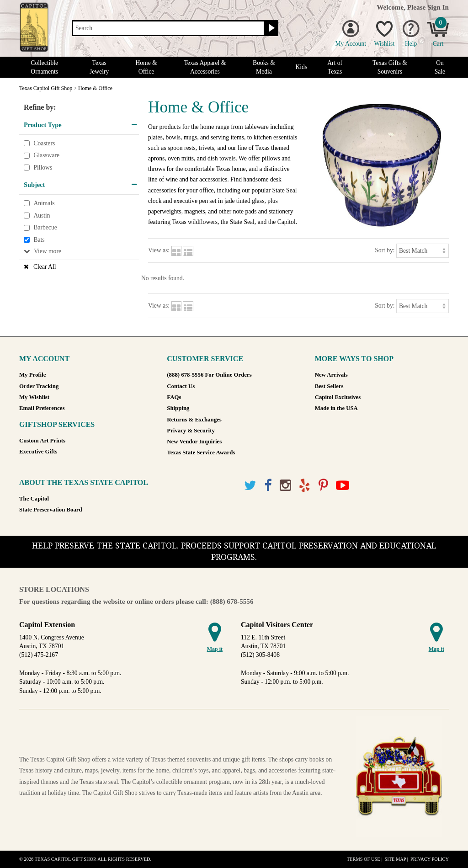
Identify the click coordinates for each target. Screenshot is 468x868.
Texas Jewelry (99, 67)
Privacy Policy (430, 859)
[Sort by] (423, 251)
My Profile (32, 375)
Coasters (44, 143)
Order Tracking (39, 386)
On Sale (440, 67)
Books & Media (264, 67)
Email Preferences (42, 408)
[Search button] (270, 28)
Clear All (45, 267)
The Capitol (34, 499)
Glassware (46, 155)
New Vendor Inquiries (194, 442)
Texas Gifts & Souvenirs (390, 67)
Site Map (395, 859)
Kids (302, 67)
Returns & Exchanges (194, 420)
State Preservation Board (51, 510)
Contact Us (181, 386)
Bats (39, 240)
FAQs (174, 397)
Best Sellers (329, 386)
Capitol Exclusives (338, 397)
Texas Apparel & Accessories (205, 67)
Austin (42, 216)
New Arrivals (331, 375)
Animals (44, 203)
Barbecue (45, 227)
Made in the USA (336, 408)
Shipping (178, 408)
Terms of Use (364, 859)
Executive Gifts (38, 452)
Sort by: (385, 250)
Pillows (43, 168)
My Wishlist (34, 397)
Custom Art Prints (42, 441)
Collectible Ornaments (44, 67)
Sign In (438, 7)
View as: (159, 250)
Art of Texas (335, 67)
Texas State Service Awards (201, 453)
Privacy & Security (191, 431)
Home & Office (146, 67)
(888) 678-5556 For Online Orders (209, 375)
